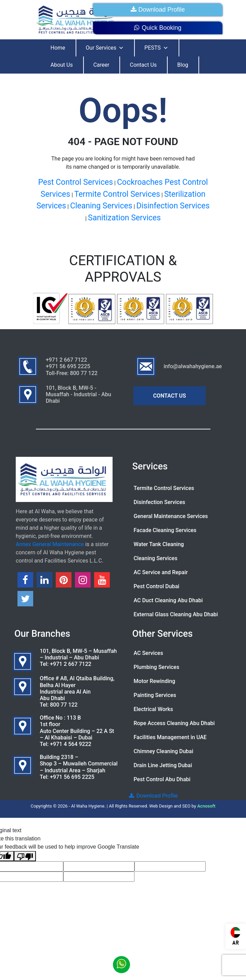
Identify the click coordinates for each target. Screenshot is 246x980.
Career (101, 65)
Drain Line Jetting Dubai (163, 765)
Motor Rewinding (155, 681)
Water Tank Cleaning (159, 544)
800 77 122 (64, 705)
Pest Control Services (75, 182)
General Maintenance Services (171, 516)
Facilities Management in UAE (170, 737)
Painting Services (155, 695)
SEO (186, 806)
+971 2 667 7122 (71, 664)
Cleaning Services (101, 206)
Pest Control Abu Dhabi (162, 779)
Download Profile (158, 10)
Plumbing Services (157, 667)
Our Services (105, 48)
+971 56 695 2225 (72, 777)
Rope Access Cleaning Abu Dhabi (174, 723)
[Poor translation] (25, 856)
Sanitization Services (124, 218)
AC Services (148, 653)
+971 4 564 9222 (71, 744)
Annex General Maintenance (50, 544)
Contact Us (143, 65)
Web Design (161, 806)
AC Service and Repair (161, 572)
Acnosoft (206, 806)
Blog (183, 65)
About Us (62, 65)
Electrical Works (153, 709)
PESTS (156, 48)
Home (58, 48)
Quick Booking (158, 28)
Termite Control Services (117, 194)
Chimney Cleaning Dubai (164, 751)
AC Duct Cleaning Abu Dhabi (168, 600)
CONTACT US (169, 396)
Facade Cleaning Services (165, 530)
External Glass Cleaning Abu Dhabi (176, 614)
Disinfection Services (173, 206)
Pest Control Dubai (157, 586)
